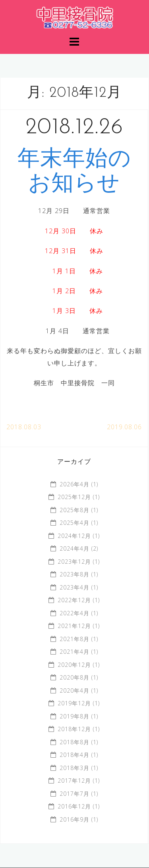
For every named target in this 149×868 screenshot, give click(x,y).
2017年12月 (74, 781)
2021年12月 (74, 626)
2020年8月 (74, 677)
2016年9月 (74, 819)
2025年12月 (74, 497)
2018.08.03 (24, 427)
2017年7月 (74, 794)
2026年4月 (74, 484)
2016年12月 (74, 806)
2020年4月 (74, 690)
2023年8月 (74, 574)
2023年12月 (74, 562)
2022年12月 (74, 600)
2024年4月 (74, 548)
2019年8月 (74, 716)
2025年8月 (74, 510)
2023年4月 (74, 587)
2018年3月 (74, 768)
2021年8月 (74, 639)
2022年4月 (74, 613)
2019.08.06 (124, 427)
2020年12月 (74, 665)
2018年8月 (74, 742)
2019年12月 (74, 703)
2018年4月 (74, 755)
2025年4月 (74, 523)
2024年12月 (74, 536)
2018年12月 (74, 729)
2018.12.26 (74, 128)
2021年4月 (74, 652)
